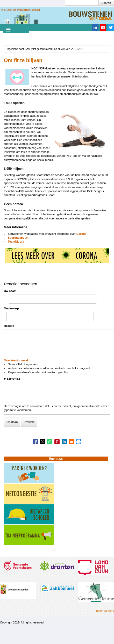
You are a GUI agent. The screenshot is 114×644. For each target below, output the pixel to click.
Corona (81, 234)
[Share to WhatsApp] (50, 442)
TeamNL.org (16, 242)
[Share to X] (42, 442)
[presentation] (43, 394)
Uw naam (10, 291)
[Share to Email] (72, 442)
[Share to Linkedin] (64, 442)
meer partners (105, 611)
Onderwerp (11, 308)
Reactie (9, 326)
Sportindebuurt (18, 238)
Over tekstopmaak (16, 360)
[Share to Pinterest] (57, 442)
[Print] (79, 442)
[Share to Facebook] (35, 442)
